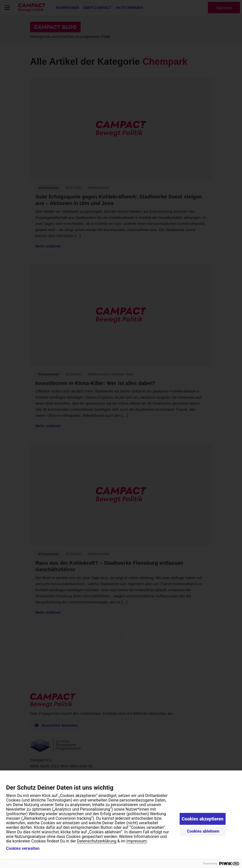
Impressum (137, 841)
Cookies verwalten (23, 849)
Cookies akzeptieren (203, 819)
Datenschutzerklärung (97, 841)
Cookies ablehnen (203, 831)
